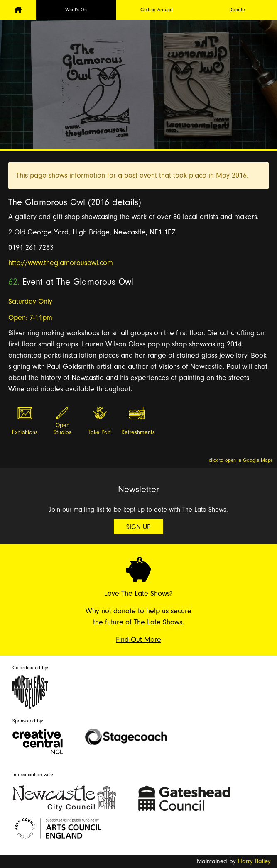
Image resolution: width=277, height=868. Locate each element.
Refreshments (137, 432)
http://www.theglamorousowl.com (61, 263)
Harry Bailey (254, 861)
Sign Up (138, 527)
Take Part (100, 432)
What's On (76, 10)
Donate (237, 10)
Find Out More (138, 640)
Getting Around (157, 10)
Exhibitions (25, 432)
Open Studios (63, 429)
